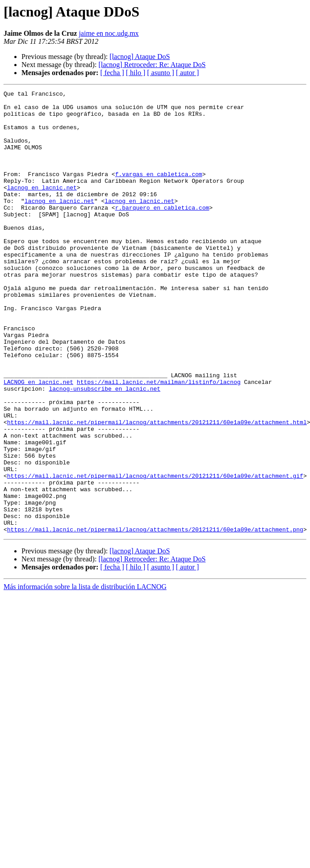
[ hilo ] (136, 73)
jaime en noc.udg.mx (109, 33)
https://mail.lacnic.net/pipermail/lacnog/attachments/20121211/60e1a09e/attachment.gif (155, 553)
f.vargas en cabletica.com (159, 191)
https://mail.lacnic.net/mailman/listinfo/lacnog (159, 441)
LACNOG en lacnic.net (38, 441)
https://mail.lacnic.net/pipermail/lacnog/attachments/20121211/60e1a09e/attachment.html (157, 489)
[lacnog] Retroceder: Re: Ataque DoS (152, 65)
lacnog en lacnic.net (42, 207)
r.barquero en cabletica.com (162, 232)
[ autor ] (188, 73)
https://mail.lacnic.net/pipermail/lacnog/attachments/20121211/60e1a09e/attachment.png (155, 618)
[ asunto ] (160, 73)
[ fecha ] (112, 73)
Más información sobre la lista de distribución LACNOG (85, 675)
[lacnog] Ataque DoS (140, 57)
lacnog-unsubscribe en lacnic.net (105, 449)
